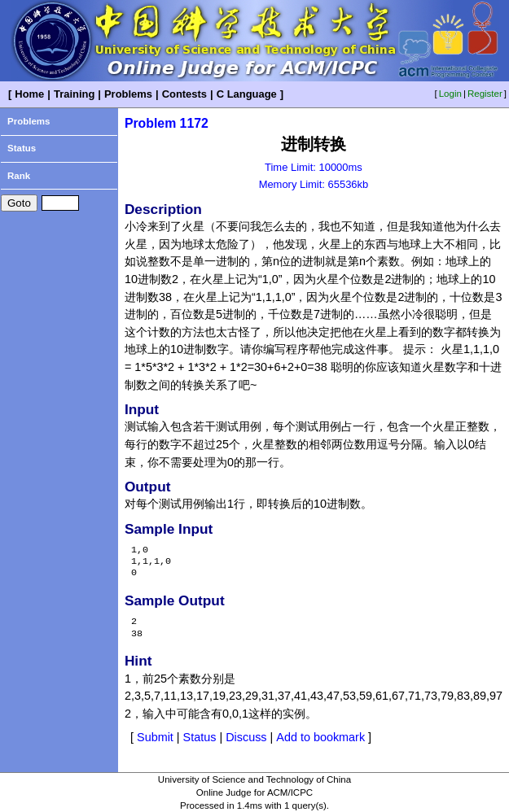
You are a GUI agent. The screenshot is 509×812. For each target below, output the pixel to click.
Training (74, 94)
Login (450, 94)
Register (485, 94)
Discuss (246, 737)
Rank (19, 176)
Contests (184, 94)
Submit (155, 737)
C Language (247, 94)
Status (22, 148)
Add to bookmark (320, 737)
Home (29, 94)
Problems (128, 94)
